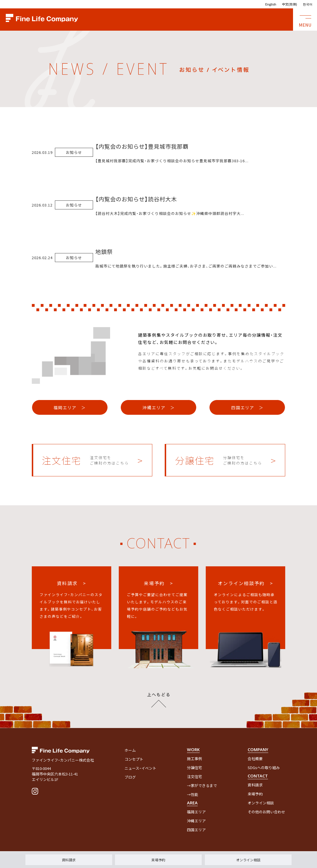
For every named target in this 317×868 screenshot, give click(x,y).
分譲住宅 (194, 767)
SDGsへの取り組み (264, 767)
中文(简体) (290, 4)
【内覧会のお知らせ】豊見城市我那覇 (142, 146)
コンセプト (134, 759)
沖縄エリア (196, 821)
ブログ (130, 777)
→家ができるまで (202, 785)
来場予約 (158, 860)
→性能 (193, 794)
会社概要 (255, 759)
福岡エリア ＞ (70, 407)
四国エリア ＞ (247, 407)
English (271, 4)
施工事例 (194, 759)
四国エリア (196, 830)
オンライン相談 (248, 860)
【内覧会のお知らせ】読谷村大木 (136, 199)
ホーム (130, 750)
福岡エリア (196, 812)
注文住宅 (194, 776)
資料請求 (69, 860)
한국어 (308, 4)
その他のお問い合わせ (266, 812)
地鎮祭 (104, 252)
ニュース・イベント (140, 768)
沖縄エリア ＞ (159, 407)
